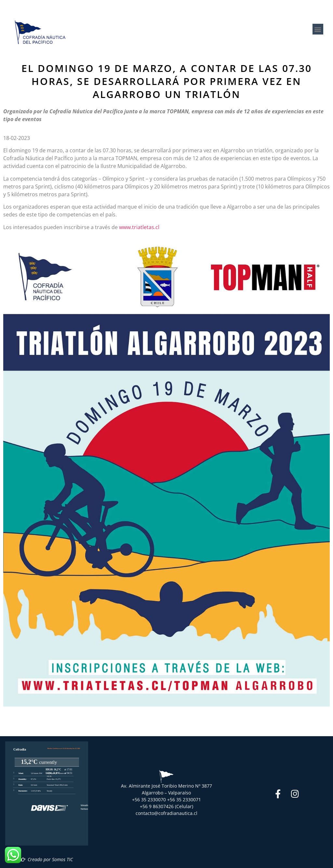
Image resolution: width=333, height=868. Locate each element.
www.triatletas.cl (139, 227)
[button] (318, 29)
